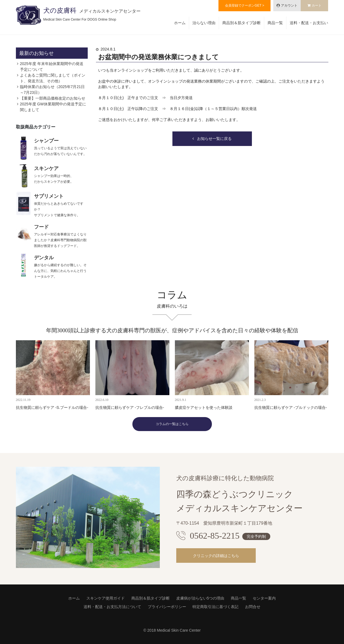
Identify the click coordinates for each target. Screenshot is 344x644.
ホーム (180, 23)
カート (317, 5)
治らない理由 (204, 23)
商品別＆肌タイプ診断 (241, 23)
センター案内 (264, 598)
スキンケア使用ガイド (106, 598)
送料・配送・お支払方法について (112, 607)
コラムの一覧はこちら (172, 424)
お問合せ (253, 607)
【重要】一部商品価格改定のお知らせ (53, 98)
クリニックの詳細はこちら (216, 556)
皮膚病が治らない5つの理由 (200, 598)
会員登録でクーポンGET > (245, 5)
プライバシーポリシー (167, 607)
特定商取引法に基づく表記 (215, 607)
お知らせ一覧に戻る (214, 139)
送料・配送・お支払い (309, 23)
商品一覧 (275, 23)
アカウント (289, 5)
